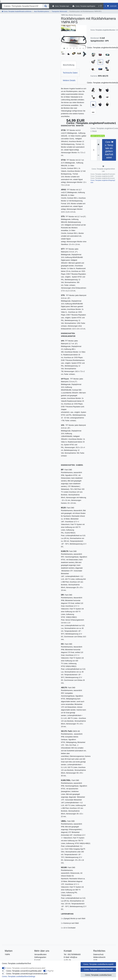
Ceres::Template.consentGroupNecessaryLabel (26, 968)
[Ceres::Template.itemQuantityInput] (94, 150)
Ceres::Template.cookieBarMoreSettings (19, 976)
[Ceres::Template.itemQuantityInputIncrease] (99, 145)
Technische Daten (70, 73)
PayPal (50, 971)
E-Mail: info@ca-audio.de (71, 959)
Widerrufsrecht (99, 957)
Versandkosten (41, 954)
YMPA (7, 954)
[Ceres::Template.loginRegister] (84, 6)
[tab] (69, 65)
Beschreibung (69, 65)
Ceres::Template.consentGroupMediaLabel (24, 971)
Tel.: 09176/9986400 (72, 954)
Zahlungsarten (40, 957)
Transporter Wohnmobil (59, 11)
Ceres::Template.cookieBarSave (98, 975)
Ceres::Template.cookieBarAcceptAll (98, 964)
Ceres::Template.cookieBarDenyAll (98, 970)
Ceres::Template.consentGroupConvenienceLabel (27, 974)
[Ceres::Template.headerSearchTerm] (22, 6)
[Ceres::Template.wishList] (100, 6)
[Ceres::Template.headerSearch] (46, 6)
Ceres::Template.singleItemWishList (103, 169)
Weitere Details (69, 80)
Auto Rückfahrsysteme (41, 11)
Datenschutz (99, 954)
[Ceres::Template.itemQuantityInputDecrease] (99, 155)
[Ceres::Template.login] (61, 6)
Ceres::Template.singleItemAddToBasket (109, 150)
